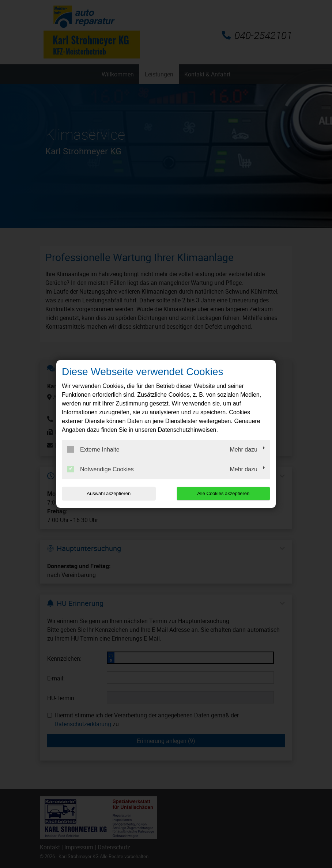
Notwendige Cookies (101, 469)
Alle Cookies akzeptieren (223, 493)
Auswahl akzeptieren (109, 493)
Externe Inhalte (93, 449)
